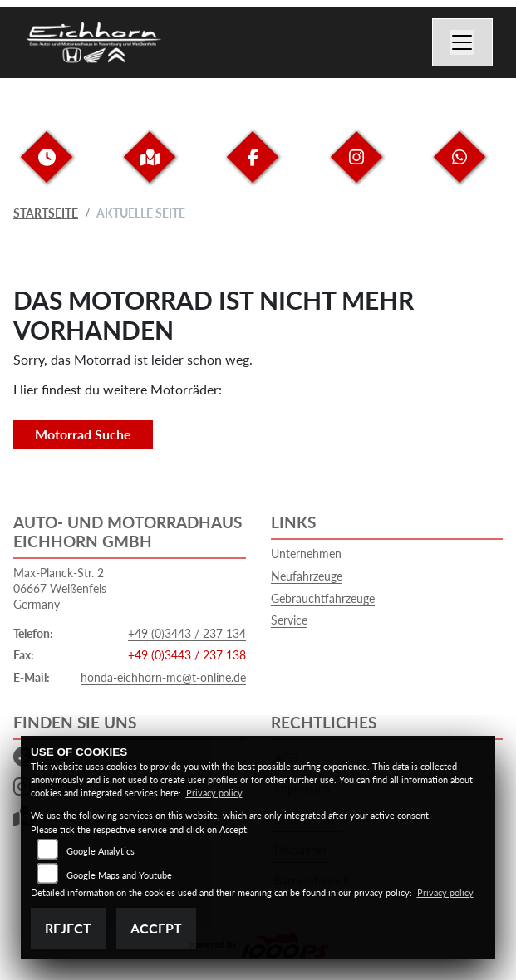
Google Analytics (101, 851)
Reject (68, 928)
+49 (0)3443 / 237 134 (187, 633)
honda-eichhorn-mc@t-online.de (163, 677)
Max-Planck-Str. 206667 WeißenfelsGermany (60, 588)
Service (289, 620)
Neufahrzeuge (307, 576)
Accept (156, 928)
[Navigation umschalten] (463, 42)
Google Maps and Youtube (119, 875)
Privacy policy (214, 793)
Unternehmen (306, 554)
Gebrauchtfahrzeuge (323, 598)
